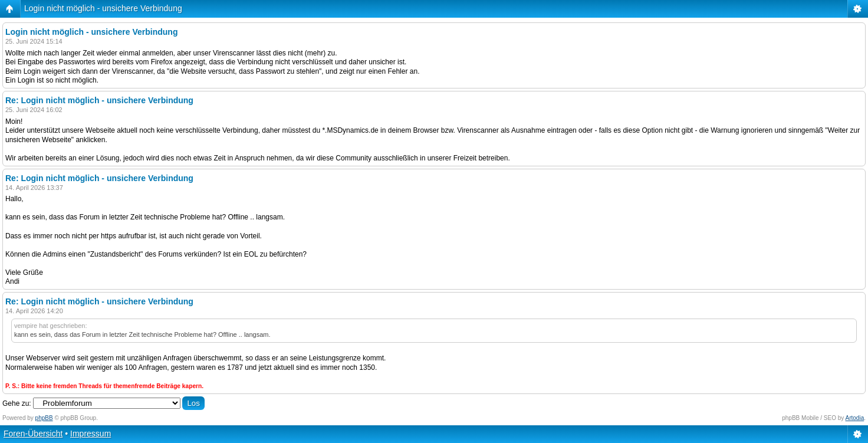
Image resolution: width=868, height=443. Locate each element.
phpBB (44, 418)
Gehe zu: (17, 403)
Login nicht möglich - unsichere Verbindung (103, 8)
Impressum (91, 434)
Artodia (855, 418)
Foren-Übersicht (33, 434)
